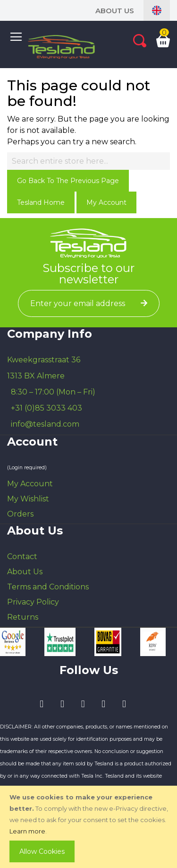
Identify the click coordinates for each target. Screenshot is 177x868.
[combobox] (88, 161)
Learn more (27, 831)
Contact (22, 557)
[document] (89, 827)
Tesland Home (41, 202)
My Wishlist (28, 499)
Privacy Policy (33, 602)
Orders (20, 514)
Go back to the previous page (68, 181)
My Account (106, 202)
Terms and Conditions (48, 587)
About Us (115, 11)
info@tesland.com (45, 424)
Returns (23, 617)
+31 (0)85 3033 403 (46, 408)
